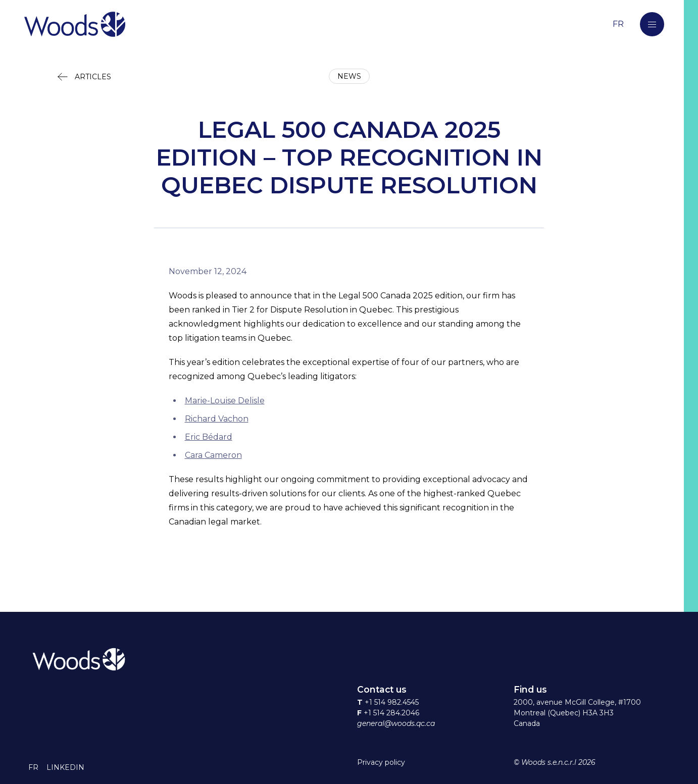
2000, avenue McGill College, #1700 (577, 702)
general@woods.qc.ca (396, 723)
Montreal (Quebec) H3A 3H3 (564, 713)
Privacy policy (381, 762)
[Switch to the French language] (618, 24)
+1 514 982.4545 (392, 702)
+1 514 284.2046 (391, 713)
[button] (652, 24)
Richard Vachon (217, 419)
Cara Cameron (213, 455)
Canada (527, 723)
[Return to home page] (303, 24)
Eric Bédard (209, 437)
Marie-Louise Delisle (225, 401)
